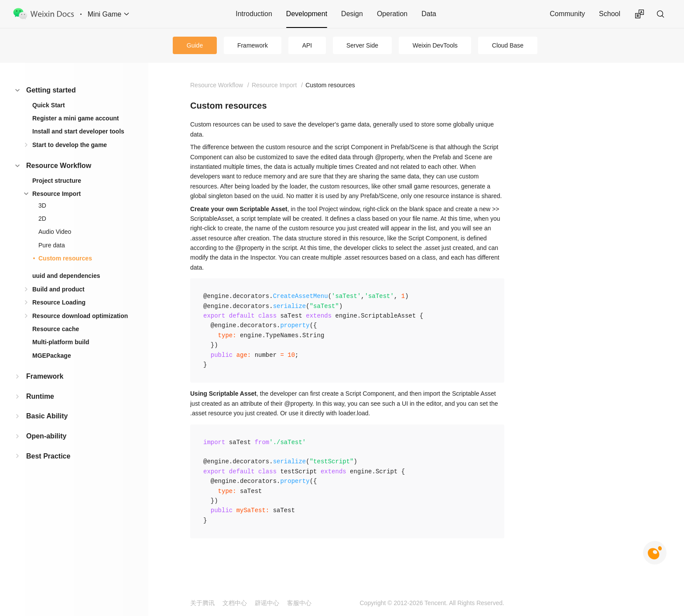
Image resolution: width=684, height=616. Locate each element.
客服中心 (299, 603)
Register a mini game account (75, 118)
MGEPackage (52, 356)
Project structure (57, 181)
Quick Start (49, 105)
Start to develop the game (70, 145)
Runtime (40, 396)
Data (429, 14)
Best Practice (48, 456)
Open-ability (46, 436)
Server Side (362, 45)
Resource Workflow (59, 166)
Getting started (51, 90)
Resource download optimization (80, 316)
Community (567, 14)
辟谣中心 (267, 603)
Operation (392, 14)
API (307, 45)
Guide (195, 45)
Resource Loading (59, 302)
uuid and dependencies (66, 276)
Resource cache (56, 329)
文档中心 (235, 603)
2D (42, 219)
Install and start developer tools (78, 131)
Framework (253, 45)
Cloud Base (508, 45)
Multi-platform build (61, 342)
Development (307, 14)
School (610, 14)
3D (42, 205)
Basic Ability (47, 416)
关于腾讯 (202, 603)
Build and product (58, 289)
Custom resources (65, 258)
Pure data (52, 245)
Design (352, 14)
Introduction (254, 14)
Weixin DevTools (435, 45)
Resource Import (56, 194)
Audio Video (55, 232)
